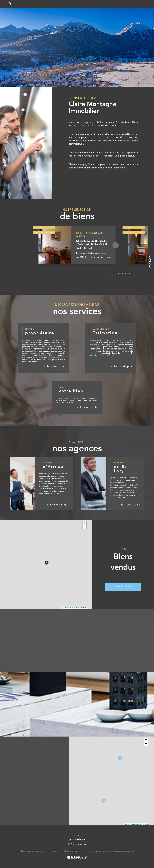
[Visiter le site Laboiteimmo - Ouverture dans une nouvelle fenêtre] (77, 860)
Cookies (130, 851)
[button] (116, 251)
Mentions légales (95, 851)
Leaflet (65, 608)
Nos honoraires (72, 851)
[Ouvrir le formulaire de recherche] (10, 4)
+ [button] (84, 523)
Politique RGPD (121, 851)
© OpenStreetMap (74, 608)
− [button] (84, 527)
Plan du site (83, 851)
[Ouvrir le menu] (139, 4)
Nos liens (111, 851)
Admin (104, 851)
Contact (150, 262)
